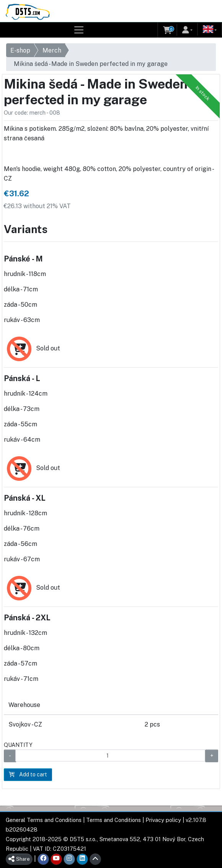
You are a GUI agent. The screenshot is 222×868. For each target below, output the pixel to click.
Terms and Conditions (113, 820)
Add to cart (28, 774)
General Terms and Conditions (44, 820)
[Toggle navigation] (79, 30)
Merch (52, 50)
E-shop (20, 50)
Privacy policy (163, 820)
